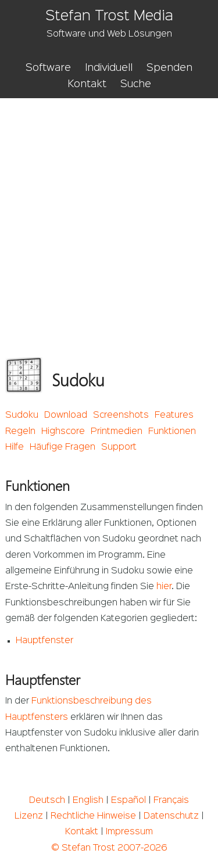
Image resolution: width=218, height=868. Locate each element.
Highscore (63, 432)
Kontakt (87, 84)
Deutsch (47, 801)
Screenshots (121, 415)
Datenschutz (171, 816)
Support (119, 447)
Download (66, 415)
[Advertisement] (109, 213)
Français (171, 801)
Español (128, 801)
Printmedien (117, 432)
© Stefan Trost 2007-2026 (109, 848)
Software (48, 68)
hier (164, 587)
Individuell (109, 68)
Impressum (129, 832)
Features (174, 415)
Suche (136, 84)
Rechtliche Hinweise (93, 816)
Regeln (20, 432)
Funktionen (172, 432)
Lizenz (29, 816)
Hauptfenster (44, 641)
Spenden (169, 68)
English (88, 801)
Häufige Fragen (62, 447)
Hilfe (15, 447)
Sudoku (22, 415)
